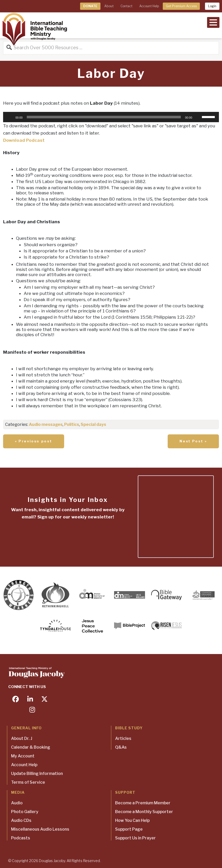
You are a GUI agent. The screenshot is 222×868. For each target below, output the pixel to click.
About (109, 6)
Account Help (149, 6)
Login (212, 6)
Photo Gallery (25, 812)
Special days (93, 424)
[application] (111, 117)
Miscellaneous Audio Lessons (40, 829)
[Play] (10, 117)
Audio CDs (21, 820)
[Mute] (198, 117)
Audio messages (46, 424)
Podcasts (21, 838)
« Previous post (34, 441)
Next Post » (193, 441)
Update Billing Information (37, 774)
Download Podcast (24, 140)
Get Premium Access (181, 6)
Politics (72, 424)
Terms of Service (28, 782)
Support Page (129, 829)
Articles (123, 738)
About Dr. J (22, 738)
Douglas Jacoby (52, 861)
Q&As (121, 747)
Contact (126, 6)
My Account (23, 756)
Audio (17, 803)
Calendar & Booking (31, 747)
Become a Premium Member (143, 803)
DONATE (90, 6)
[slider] (104, 117)
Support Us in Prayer (135, 838)
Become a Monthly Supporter (144, 812)
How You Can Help (132, 820)
